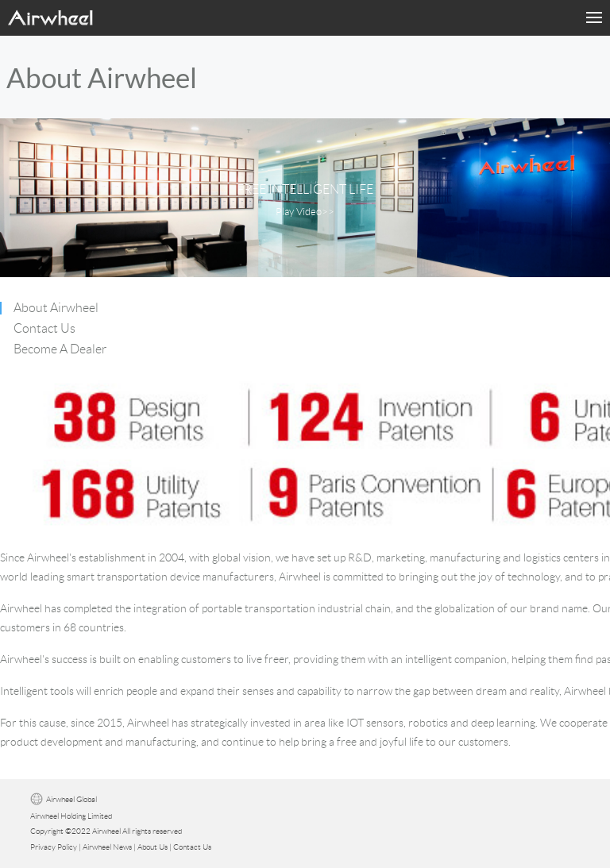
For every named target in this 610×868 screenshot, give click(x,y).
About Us (152, 847)
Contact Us (44, 328)
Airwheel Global (71, 799)
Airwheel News (107, 847)
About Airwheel (56, 308)
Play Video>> (305, 212)
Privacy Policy (54, 847)
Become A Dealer (60, 349)
